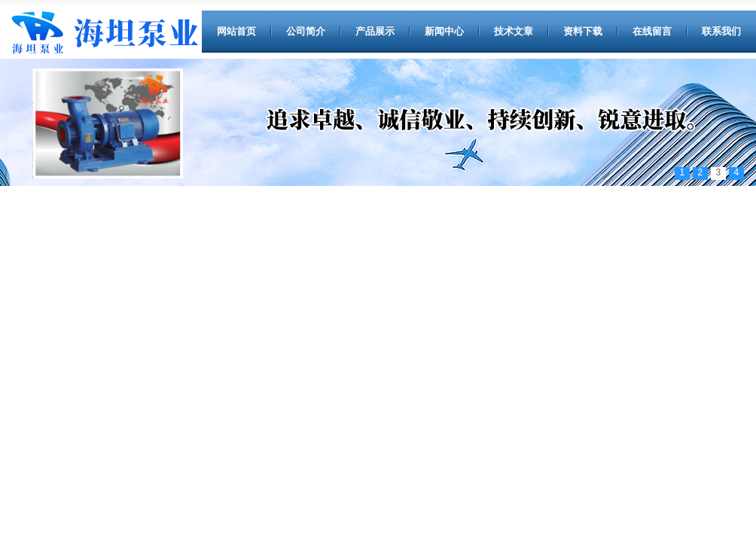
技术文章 (514, 31)
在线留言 (652, 31)
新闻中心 (444, 31)
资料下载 (583, 31)
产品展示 (375, 31)
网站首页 (236, 31)
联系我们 (721, 31)
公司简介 (306, 31)
